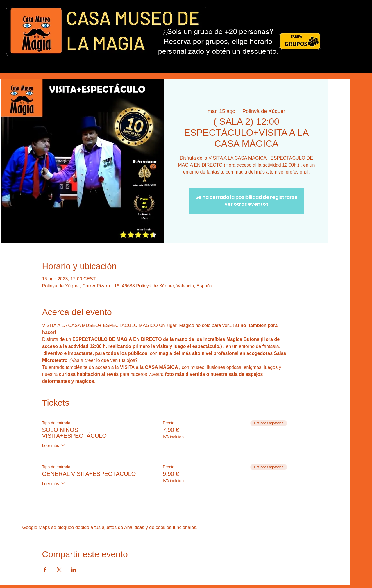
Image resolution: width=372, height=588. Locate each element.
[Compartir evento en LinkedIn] (73, 570)
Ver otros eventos (246, 204)
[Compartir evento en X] (59, 570)
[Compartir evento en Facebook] (45, 570)
